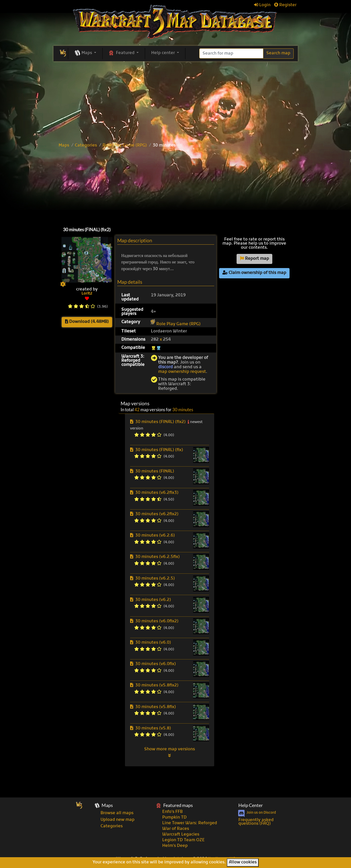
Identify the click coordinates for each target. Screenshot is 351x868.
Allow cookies (243, 862)
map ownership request (182, 372)
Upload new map (118, 820)
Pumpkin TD (174, 818)
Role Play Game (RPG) (125, 145)
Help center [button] (164, 53)
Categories (86, 145)
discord (165, 367)
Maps (64, 145)
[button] (85, 53)
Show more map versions (170, 752)
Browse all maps (117, 813)
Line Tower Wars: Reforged (190, 823)
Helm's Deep (175, 846)
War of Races (176, 829)
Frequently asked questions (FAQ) (256, 822)
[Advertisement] (176, 186)
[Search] (231, 53)
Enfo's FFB (172, 812)
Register (285, 5)
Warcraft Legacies (181, 835)
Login (262, 5)
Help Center (251, 805)
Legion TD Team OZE (183, 840)
